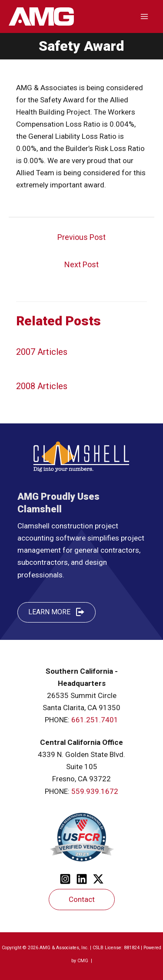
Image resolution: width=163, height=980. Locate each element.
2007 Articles (42, 352)
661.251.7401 (95, 720)
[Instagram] (65, 879)
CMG (83, 961)
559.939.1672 (95, 791)
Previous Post (81, 237)
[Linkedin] (82, 879)
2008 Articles (42, 386)
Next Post (81, 264)
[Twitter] (98, 879)
